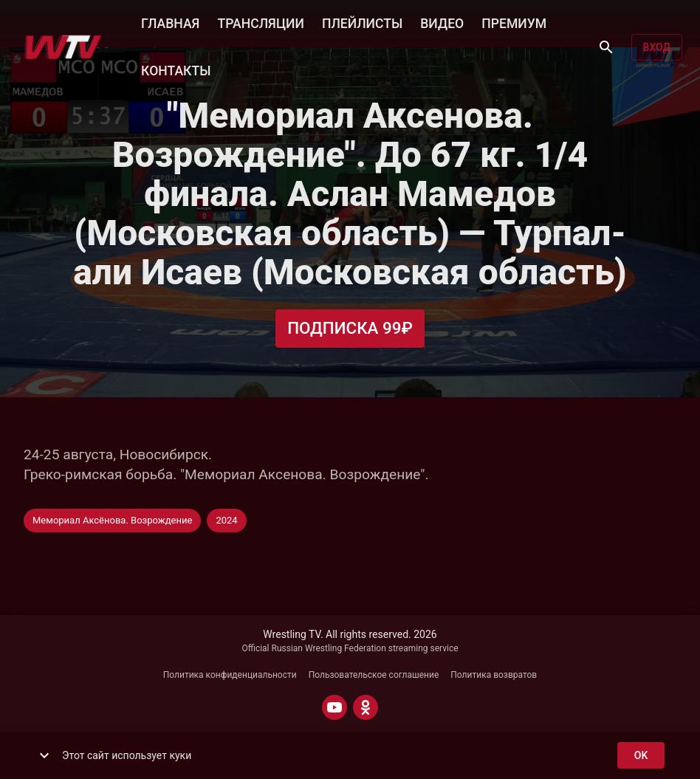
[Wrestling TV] (63, 47)
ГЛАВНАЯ (170, 22)
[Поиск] (606, 47)
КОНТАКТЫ (176, 69)
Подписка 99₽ (350, 328)
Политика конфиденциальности (230, 675)
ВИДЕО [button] (442, 22)
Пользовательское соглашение (374, 675)
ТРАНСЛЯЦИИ (260, 22)
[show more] (44, 755)
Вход (657, 48)
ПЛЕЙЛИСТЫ (362, 22)
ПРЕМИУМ (514, 22)
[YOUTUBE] (334, 707)
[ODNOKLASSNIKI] (366, 707)
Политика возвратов (494, 675)
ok (641, 756)
